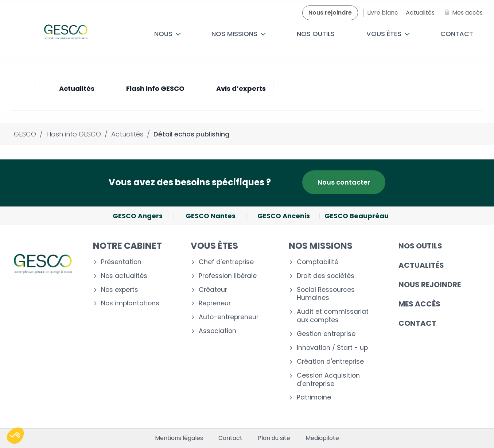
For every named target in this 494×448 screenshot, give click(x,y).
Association (217, 331)
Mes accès (419, 304)
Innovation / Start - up (332, 348)
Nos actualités (124, 276)
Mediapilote (322, 438)
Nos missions (239, 34)
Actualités (421, 265)
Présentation (121, 262)
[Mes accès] (462, 13)
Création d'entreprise (330, 362)
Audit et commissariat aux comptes (333, 316)
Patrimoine (314, 397)
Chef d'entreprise (226, 262)
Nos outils (316, 34)
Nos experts (120, 290)
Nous (168, 34)
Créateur (213, 290)
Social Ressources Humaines (326, 294)
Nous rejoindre (430, 285)
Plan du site (274, 438)
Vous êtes (388, 34)
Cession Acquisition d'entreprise (328, 380)
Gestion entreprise (326, 334)
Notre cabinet (127, 246)
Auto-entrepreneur (229, 317)
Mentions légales (179, 438)
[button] (15, 436)
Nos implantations (130, 303)
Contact (417, 323)
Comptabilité (318, 262)
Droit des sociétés (326, 276)
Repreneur (215, 303)
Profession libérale (228, 276)
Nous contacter (344, 182)
